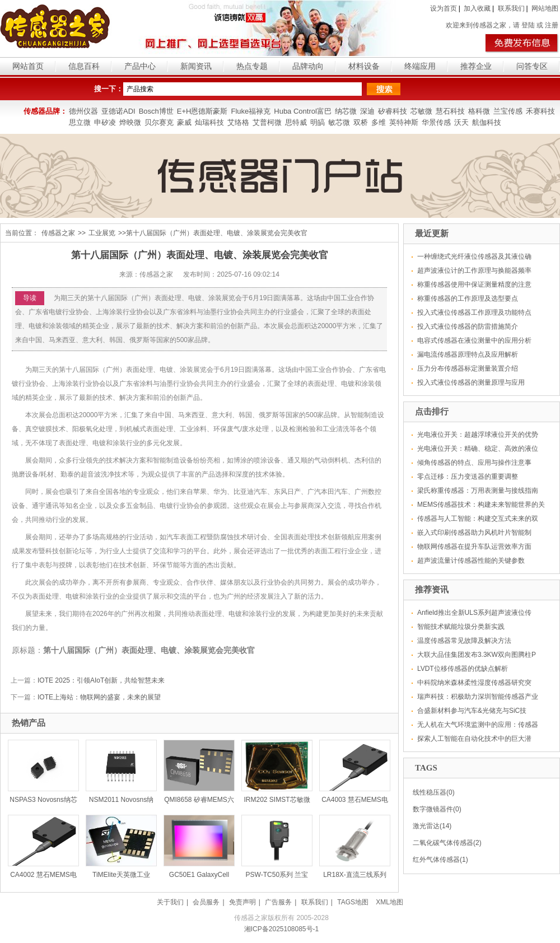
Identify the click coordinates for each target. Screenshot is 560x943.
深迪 (367, 111)
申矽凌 (105, 122)
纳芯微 (346, 111)
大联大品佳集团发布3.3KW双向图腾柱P (477, 655)
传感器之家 (58, 233)
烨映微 (130, 122)
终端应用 (420, 66)
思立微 (80, 122)
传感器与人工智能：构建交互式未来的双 (478, 519)
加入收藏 (477, 8)
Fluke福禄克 (251, 111)
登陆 (528, 25)
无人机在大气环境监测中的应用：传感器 (478, 725)
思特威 (296, 122)
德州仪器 (83, 111)
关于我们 (170, 902)
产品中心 (140, 66)
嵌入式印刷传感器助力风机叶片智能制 (474, 533)
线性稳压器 (430, 792)
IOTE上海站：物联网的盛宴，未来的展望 (99, 697)
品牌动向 (308, 66)
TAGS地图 (353, 902)
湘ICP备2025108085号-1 (281, 929)
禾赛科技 (540, 111)
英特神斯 (404, 122)
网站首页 (28, 66)
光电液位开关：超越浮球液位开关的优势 (478, 435)
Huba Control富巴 (303, 111)
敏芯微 (339, 122)
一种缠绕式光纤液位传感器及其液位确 (474, 256)
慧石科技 (450, 111)
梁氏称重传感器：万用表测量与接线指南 (478, 491)
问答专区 (532, 66)
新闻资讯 (196, 66)
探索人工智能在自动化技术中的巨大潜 (474, 739)
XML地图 (389, 902)
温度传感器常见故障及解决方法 (464, 641)
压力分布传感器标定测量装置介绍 (468, 368)
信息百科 (84, 66)
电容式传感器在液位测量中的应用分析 (474, 340)
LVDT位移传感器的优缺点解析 (463, 669)
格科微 (479, 111)
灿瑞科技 (209, 122)
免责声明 (242, 902)
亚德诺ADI (118, 111)
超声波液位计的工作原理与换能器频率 (474, 270)
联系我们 (511, 8)
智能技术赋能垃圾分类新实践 (461, 627)
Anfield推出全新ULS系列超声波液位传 (474, 613)
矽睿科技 (393, 111)
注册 (552, 25)
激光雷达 (426, 826)
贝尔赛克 (159, 122)
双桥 (361, 122)
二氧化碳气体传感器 (443, 843)
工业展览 (102, 233)
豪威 (184, 122)
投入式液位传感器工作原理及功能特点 (474, 312)
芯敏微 (421, 111)
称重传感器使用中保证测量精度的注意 (474, 284)
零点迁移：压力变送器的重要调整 (468, 477)
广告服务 (278, 902)
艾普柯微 (267, 122)
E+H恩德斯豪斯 (202, 111)
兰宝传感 (508, 111)
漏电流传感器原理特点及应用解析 (468, 354)
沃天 (461, 122)
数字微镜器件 (433, 809)
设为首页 (444, 8)
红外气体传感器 (436, 860)
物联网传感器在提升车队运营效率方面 (474, 547)
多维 (379, 122)
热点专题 (252, 66)
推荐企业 (476, 66)
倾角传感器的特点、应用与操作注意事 (474, 463)
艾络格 (238, 122)
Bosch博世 (156, 111)
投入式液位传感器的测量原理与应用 (471, 382)
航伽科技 (487, 122)
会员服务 (206, 902)
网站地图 (545, 8)
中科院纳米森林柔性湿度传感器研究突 (474, 683)
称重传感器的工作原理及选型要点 (468, 298)
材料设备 (364, 66)
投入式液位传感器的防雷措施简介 (468, 326)
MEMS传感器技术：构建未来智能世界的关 (481, 505)
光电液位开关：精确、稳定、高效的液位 (478, 449)
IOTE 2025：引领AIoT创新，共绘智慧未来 (101, 680)
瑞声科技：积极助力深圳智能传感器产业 (478, 697)
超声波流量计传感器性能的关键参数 (471, 561)
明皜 (318, 122)
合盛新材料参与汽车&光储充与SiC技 (472, 711)
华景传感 (436, 122)
